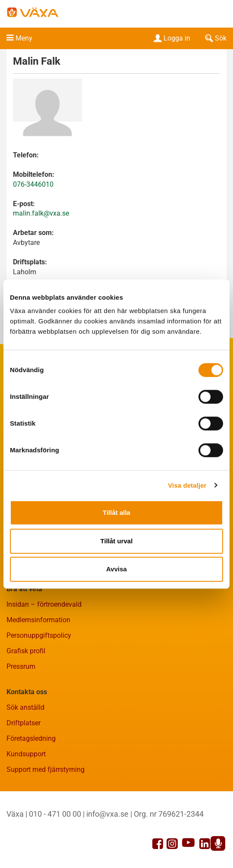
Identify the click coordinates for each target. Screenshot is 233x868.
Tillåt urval (117, 541)
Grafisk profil (26, 651)
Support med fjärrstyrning (46, 769)
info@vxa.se (107, 814)
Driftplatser (24, 723)
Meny (24, 38)
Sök (215, 38)
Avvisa (116, 569)
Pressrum (21, 666)
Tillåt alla (116, 512)
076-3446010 (33, 184)
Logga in (171, 38)
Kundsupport (26, 754)
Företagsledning (31, 738)
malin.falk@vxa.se (41, 213)
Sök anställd (25, 707)
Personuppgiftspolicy (39, 635)
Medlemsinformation (38, 620)
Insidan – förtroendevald (44, 604)
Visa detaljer (187, 485)
